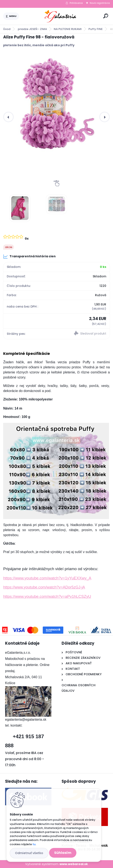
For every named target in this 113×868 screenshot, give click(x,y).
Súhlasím (63, 853)
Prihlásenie (76, 3)
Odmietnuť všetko (29, 853)
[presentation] (8, 117)
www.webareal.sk (74, 864)
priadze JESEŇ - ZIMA (32, 29)
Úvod (7, 29)
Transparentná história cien (29, 256)
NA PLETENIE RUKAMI (68, 29)
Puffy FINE (96, 29)
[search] (106, 16)
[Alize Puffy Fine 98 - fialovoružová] (56, 105)
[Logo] (60, 16)
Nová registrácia (100, 3)
